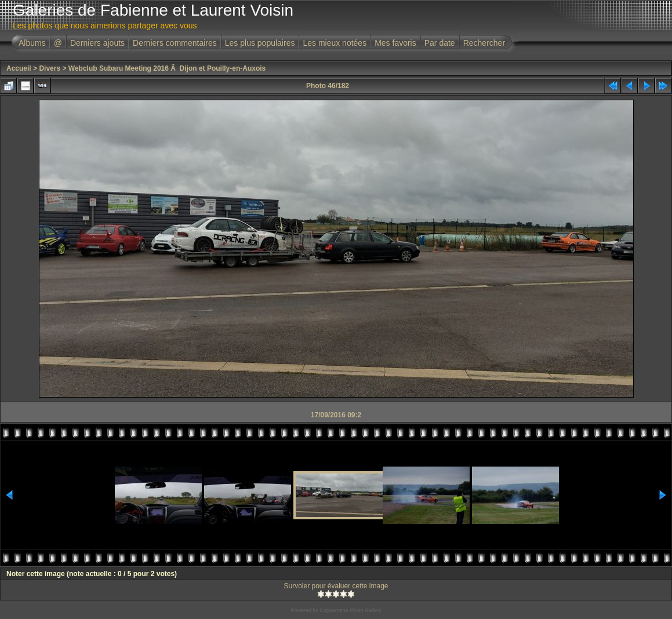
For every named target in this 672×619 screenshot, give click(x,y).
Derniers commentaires (175, 43)
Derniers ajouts (97, 43)
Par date (440, 43)
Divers (50, 68)
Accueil (19, 68)
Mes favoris (395, 43)
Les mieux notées (335, 43)
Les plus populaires (260, 43)
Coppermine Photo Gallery (350, 610)
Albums (32, 43)
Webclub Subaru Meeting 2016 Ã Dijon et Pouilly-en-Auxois (167, 68)
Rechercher (484, 43)
